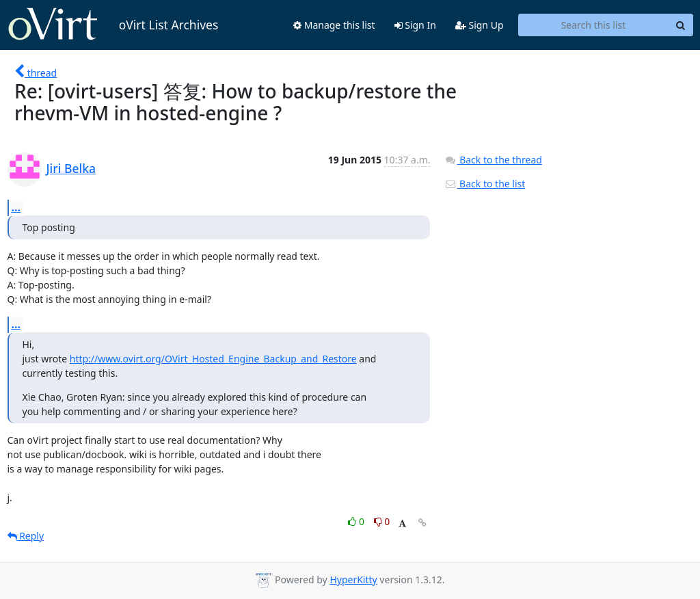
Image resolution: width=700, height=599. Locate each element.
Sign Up (480, 25)
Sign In (415, 25)
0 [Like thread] (357, 521)
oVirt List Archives (113, 25)
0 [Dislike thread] (382, 521)
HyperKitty (353, 580)
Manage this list (334, 25)
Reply (26, 536)
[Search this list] (594, 25)
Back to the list (485, 184)
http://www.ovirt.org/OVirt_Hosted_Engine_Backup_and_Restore (213, 359)
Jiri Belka (71, 168)
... (16, 207)
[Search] (681, 25)
